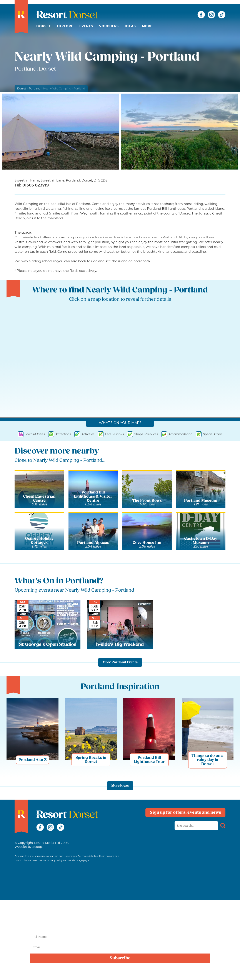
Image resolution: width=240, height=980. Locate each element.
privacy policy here (146, 972)
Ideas (130, 26)
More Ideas (120, 786)
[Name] (120, 937)
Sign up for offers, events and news (185, 813)
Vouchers (109, 26)
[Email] (120, 947)
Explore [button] (65, 26)
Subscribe (120, 958)
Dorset (44, 26)
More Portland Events (120, 662)
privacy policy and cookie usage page (68, 860)
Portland (35, 88)
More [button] (147, 26)
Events (86, 26)
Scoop (37, 847)
